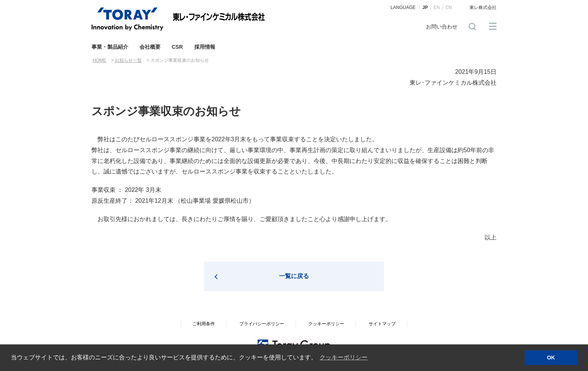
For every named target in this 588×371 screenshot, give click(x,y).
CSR (177, 47)
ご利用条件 (204, 324)
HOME (99, 60)
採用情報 (205, 47)
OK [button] (551, 358)
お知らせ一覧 (128, 60)
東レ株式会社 (483, 7)
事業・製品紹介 (110, 47)
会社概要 (150, 47)
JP (425, 7)
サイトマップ (382, 324)
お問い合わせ (442, 27)
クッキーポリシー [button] (343, 357)
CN (449, 7)
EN (437, 7)
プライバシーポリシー (262, 324)
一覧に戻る (294, 276)
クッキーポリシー (326, 324)
